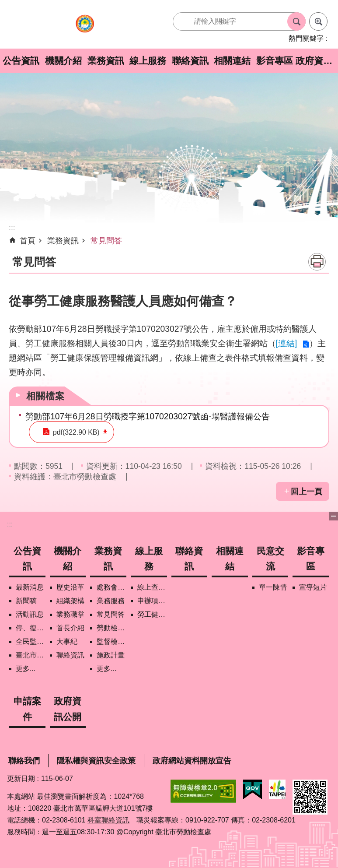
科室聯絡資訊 (108, 820)
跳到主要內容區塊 (5, 5)
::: (10, 524)
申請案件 (27, 709)
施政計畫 (111, 655)
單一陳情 (273, 587)
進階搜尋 (318, 21)
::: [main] (12, 228)
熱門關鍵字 (306, 38)
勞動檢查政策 (112, 628)
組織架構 (70, 601)
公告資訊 (21, 61)
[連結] (287, 343)
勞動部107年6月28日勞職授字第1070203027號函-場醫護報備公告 (148, 416)
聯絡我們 (24, 761)
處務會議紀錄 (112, 587)
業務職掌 (70, 614)
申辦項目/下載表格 (152, 601)
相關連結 (232, 61)
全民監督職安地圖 (31, 641)
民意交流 (270, 559)
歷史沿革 (70, 587)
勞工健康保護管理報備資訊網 (152, 614)
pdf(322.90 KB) (70, 432)
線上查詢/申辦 (152, 587)
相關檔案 (45, 396)
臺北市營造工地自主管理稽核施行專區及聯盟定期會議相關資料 (31, 655)
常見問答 (106, 241)
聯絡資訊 (190, 61)
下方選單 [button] (334, 516)
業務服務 (111, 601)
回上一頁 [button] (307, 492)
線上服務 (148, 61)
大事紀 (67, 641)
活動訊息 (30, 614)
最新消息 (30, 587)
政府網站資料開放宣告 (192, 761)
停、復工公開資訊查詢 (31, 628)
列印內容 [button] (317, 262)
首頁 (28, 241)
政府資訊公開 (317, 61)
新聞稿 (26, 601)
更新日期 (21, 778)
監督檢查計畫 (112, 641)
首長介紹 (70, 628)
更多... (26, 669)
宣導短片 (313, 587)
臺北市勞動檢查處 (85, 28)
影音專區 (275, 61)
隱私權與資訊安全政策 (96, 761)
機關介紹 (63, 61)
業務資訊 (106, 61)
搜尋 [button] (296, 21)
